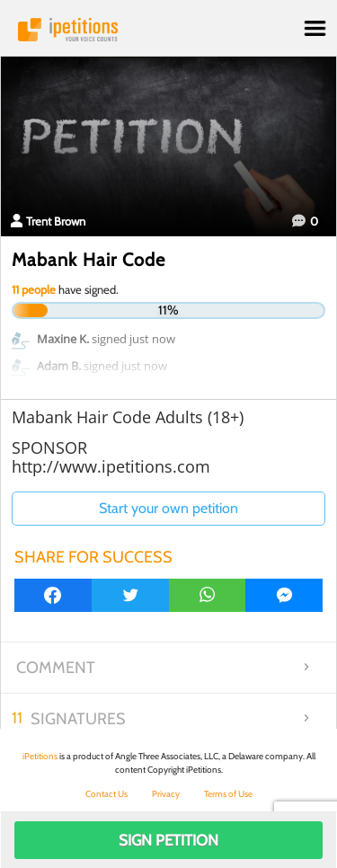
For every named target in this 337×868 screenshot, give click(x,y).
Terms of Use (228, 794)
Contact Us (106, 794)
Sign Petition (168, 840)
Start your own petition (168, 508)
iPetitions (168, 30)
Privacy (166, 794)
